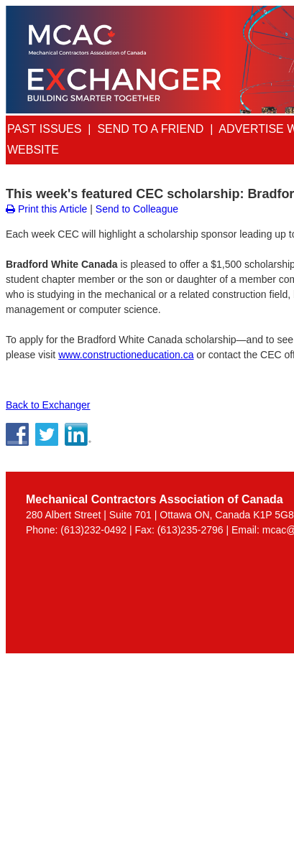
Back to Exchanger (48, 405)
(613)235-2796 (190, 530)
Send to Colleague (137, 209)
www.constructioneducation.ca (126, 355)
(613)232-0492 (93, 530)
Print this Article (46, 209)
